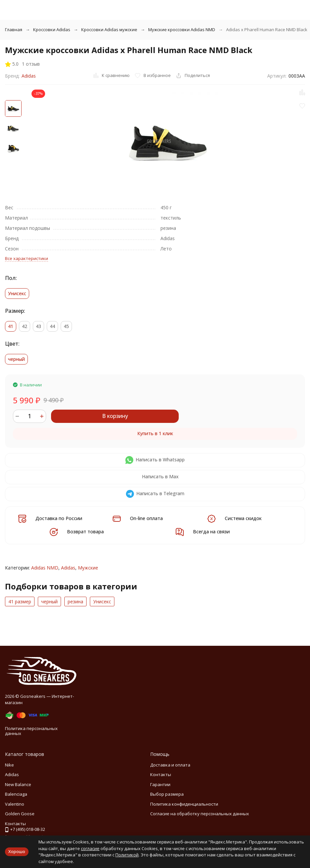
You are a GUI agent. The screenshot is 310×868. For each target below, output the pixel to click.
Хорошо (17, 851)
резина (75, 601)
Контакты (161, 774)
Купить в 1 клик (155, 433)
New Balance (18, 784)
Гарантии (160, 784)
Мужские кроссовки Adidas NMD (182, 30)
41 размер (20, 601)
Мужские (88, 568)
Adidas (29, 76)
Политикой (127, 855)
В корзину (115, 416)
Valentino (15, 804)
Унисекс (102, 601)
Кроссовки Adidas (52, 30)
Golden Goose (20, 814)
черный (49, 601)
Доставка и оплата (170, 765)
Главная (14, 30)
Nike (9, 765)
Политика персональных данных (31, 731)
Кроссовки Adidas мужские (109, 30)
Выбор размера (167, 794)
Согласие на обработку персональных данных (200, 814)
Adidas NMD (45, 568)
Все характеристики (27, 258)
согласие (90, 848)
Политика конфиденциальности (184, 804)
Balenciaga (16, 794)
